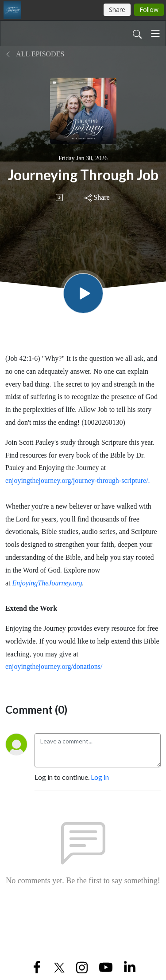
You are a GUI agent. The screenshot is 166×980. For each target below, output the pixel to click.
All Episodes (35, 54)
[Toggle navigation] (155, 33)
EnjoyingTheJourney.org (47, 583)
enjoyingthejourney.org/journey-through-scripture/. (78, 480)
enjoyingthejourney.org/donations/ (54, 666)
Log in (100, 777)
